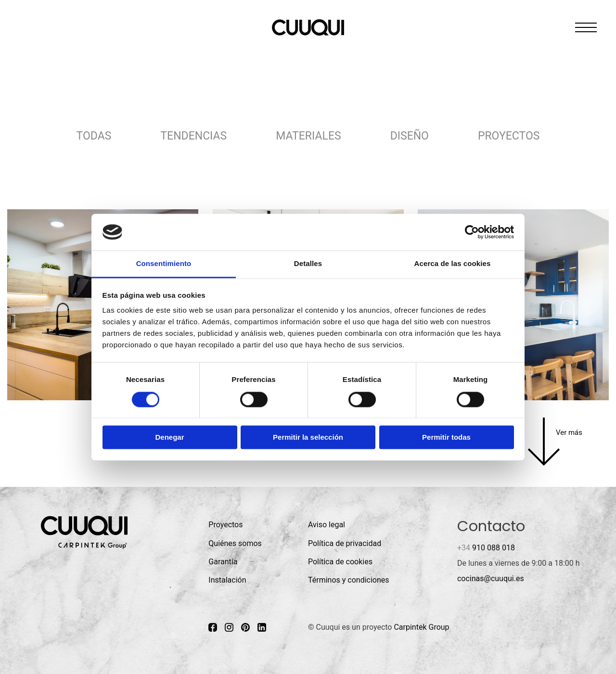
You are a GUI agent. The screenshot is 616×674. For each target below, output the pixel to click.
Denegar (169, 438)
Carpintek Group (421, 627)
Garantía (223, 562)
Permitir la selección (308, 438)
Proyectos (509, 136)
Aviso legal (327, 525)
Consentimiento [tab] (164, 264)
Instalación (227, 580)
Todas (94, 136)
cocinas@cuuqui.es (491, 579)
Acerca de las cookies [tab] (453, 264)
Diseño (410, 136)
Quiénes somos (235, 543)
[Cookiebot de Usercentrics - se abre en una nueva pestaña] (472, 232)
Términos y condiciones (349, 580)
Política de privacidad (345, 543)
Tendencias (193, 136)
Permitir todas (446, 438)
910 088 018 (486, 548)
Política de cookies (340, 562)
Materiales (308, 136)
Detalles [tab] (308, 264)
